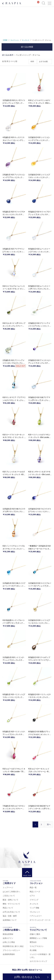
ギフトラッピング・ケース (40, 920)
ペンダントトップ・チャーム (42, 40)
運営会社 (33, 942)
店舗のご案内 (35, 934)
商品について (8, 908)
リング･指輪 (34, 908)
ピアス (32, 896)
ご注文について (9, 896)
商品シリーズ (35, 892)
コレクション (15, 40)
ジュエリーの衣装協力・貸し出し (40, 956)
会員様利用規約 (9, 954)
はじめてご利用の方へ (11, 892)
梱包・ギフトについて (11, 904)
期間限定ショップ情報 (38, 938)
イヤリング (34, 900)
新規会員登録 (8, 934)
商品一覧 (33, 888)
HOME (5, 40)
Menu (49, 2)
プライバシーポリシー (11, 950)
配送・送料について (11, 900)
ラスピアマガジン (37, 946)
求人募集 (33, 950)
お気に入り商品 (9, 942)
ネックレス (26, 40)
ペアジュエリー (36, 916)
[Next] (49, 824)
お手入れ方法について (11, 912)
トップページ (8, 888)
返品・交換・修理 (10, 916)
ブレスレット (35, 912)
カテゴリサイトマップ (38, 961)
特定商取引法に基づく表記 (13, 946)
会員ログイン (8, 938)
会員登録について (10, 920)
